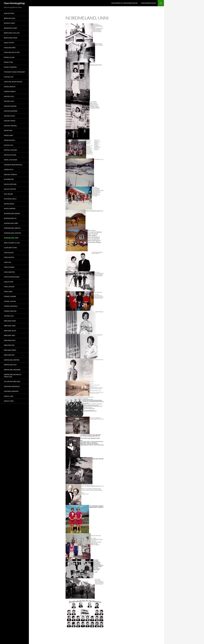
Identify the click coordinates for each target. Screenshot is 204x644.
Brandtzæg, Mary (11, 28)
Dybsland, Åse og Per (12, 52)
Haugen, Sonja (9, 116)
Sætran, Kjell (9, 316)
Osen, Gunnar (9, 267)
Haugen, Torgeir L (11, 126)
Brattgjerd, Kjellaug (12, 33)
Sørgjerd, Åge (9, 355)
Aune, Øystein (9, 13)
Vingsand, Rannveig (11, 391)
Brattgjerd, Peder (11, 38)
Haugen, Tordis (10, 121)
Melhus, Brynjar (10, 184)
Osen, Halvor (9, 257)
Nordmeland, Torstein (12, 233)
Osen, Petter (9, 282)
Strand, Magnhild (11, 306)
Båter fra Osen (9, 18)
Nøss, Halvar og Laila (12, 243)
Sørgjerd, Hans (10, 326)
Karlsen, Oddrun (10, 174)
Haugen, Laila (9, 101)
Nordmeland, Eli (10, 218)
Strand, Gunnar (10, 296)
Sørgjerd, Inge (9, 335)
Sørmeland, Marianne (12, 370)
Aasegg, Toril (9, 401)
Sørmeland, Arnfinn (12, 360)
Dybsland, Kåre (10, 48)
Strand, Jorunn (10, 301)
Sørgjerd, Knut (10, 340)
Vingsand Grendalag (12, 386)
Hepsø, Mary (9, 135)
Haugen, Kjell (9, 96)
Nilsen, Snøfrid (10, 209)
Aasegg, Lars (9, 396)
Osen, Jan (7, 262)
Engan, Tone (8, 62)
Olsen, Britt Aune (10, 248)
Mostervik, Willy (10, 199)
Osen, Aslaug (9, 253)
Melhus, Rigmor (10, 189)
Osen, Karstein (9, 272)
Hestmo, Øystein (10, 155)
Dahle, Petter (9, 43)
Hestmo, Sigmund (10, 150)
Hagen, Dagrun (10, 87)
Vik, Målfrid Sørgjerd (12, 381)
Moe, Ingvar (8, 194)
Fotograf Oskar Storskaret (14, 72)
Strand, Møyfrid (10, 311)
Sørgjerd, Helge (10, 331)
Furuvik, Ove (9, 77)
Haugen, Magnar (10, 106)
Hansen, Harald (10, 91)
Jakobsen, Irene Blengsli (13, 165)
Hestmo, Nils (9, 145)
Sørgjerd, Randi (10, 350)
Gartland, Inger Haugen (13, 82)
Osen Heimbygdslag (14, 3)
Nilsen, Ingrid (9, 204)
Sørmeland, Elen (10, 365)
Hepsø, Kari (8, 130)
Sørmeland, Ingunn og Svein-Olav (13, 376)
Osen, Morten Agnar (12, 277)
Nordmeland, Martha (12, 228)
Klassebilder (9, 179)
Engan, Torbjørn (10, 67)
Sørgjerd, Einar (10, 321)
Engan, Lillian (9, 57)
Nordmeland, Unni (11, 238)
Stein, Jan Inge (9, 287)
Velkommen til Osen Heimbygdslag (124, 3)
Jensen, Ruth (9, 169)
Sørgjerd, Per (9, 345)
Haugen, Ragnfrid (11, 111)
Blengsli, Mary (9, 23)
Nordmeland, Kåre (11, 223)
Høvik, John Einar (10, 160)
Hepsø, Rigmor (9, 140)
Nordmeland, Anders (12, 213)
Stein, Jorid (8, 292)
